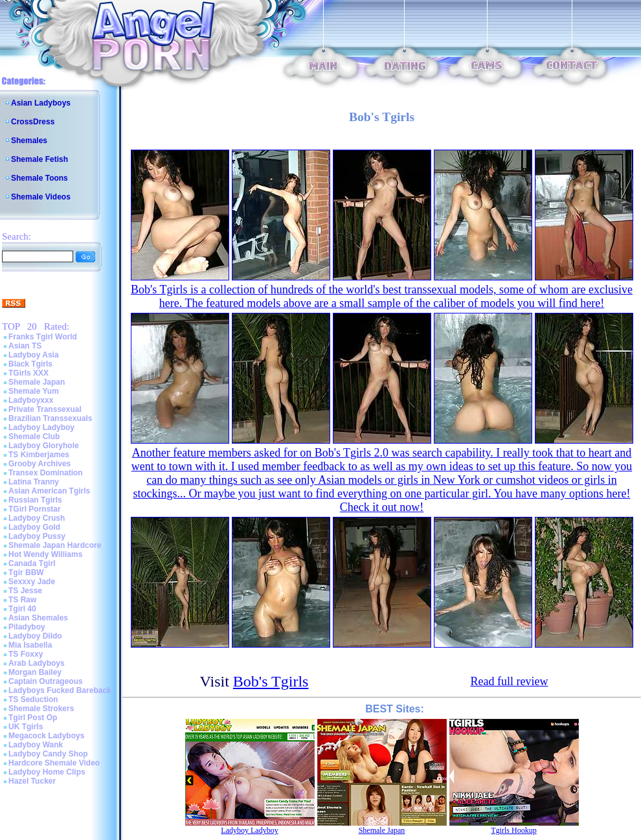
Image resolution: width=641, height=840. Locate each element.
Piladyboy (27, 627)
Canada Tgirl (32, 563)
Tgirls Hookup (513, 830)
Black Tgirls (30, 364)
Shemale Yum (34, 391)
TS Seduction (33, 699)
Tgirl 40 (22, 609)
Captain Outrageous (46, 681)
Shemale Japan (37, 382)
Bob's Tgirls (271, 681)
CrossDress (33, 122)
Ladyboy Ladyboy (41, 427)
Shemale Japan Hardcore (55, 545)
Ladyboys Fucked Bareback (60, 690)
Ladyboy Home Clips (47, 772)
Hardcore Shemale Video (54, 763)
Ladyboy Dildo (35, 636)
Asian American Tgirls (49, 491)
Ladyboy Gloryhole (44, 446)
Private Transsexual (45, 409)
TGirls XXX (28, 373)
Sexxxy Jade (32, 582)
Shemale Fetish (39, 159)
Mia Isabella (30, 645)
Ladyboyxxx (31, 400)
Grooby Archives (39, 464)
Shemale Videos (41, 197)
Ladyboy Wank (36, 745)
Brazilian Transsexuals (50, 418)
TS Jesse (25, 591)
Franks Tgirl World (43, 337)
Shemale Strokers (41, 709)
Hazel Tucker (32, 781)
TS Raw (22, 600)
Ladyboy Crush (37, 518)
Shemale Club (34, 437)
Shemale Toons (39, 178)
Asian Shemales (38, 618)
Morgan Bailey (35, 672)
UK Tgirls (26, 727)
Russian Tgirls (35, 500)
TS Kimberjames (39, 455)
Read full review (510, 681)
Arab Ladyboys (37, 663)
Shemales (29, 141)
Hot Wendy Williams (45, 554)
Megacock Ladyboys (46, 736)
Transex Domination (46, 473)
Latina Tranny (34, 482)
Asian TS (25, 346)
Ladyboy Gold (34, 527)
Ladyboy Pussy (37, 536)
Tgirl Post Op (33, 718)
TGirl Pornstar (35, 509)
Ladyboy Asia (34, 355)
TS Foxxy (26, 654)
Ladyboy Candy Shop (48, 754)
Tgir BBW (26, 573)
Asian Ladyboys (41, 103)
